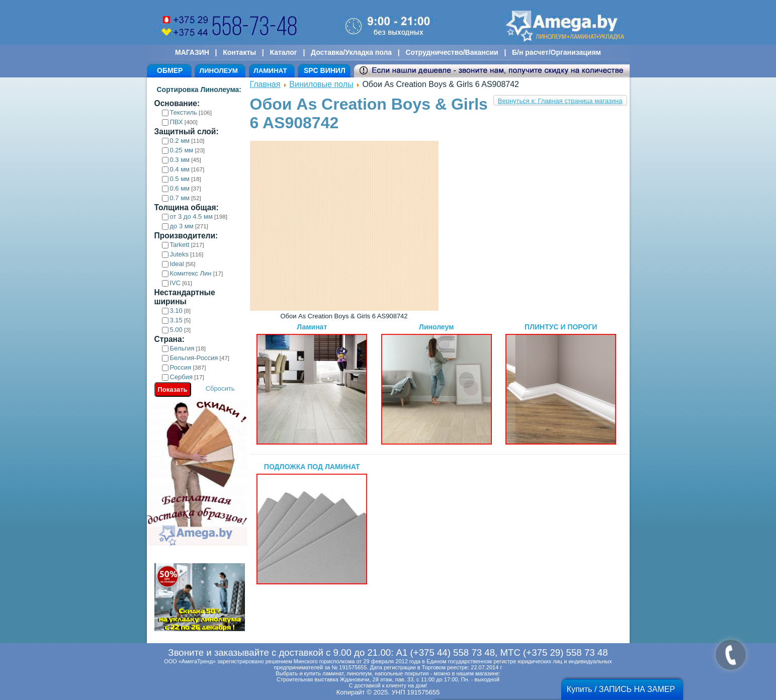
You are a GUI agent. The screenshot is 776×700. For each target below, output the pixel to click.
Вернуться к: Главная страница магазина (560, 101)
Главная (265, 84)
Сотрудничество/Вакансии (452, 52)
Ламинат (312, 384)
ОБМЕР (170, 70)
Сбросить (220, 388)
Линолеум (437, 384)
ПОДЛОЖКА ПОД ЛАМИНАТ (312, 523)
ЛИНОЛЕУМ (219, 71)
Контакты (239, 52)
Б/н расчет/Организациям (556, 52)
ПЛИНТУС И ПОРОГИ (561, 384)
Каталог (283, 52)
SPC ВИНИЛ (325, 70)
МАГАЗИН (192, 52)
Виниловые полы (321, 84)
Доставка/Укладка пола (351, 52)
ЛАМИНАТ (270, 71)
